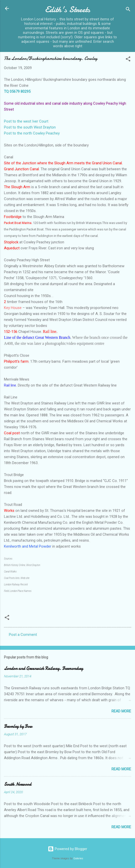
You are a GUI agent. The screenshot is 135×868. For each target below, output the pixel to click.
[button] (128, 60)
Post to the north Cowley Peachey (32, 133)
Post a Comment (23, 635)
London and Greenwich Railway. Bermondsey (43, 669)
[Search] (128, 10)
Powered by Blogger (67, 849)
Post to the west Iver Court (26, 121)
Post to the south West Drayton (30, 127)
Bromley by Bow (18, 726)
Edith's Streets (68, 10)
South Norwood (18, 784)
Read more (121, 711)
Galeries (78, 858)
